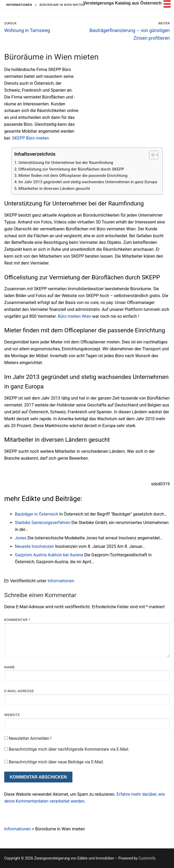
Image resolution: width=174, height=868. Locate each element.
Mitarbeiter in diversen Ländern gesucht (54, 189)
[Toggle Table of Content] (151, 155)
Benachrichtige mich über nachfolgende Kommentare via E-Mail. (69, 749)
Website (12, 715)
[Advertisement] (125, 105)
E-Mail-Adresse (19, 691)
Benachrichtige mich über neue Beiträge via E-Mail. (56, 762)
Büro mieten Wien (74, 316)
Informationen (61, 581)
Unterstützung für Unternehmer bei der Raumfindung (66, 163)
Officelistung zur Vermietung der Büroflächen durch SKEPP (71, 169)
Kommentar (17, 620)
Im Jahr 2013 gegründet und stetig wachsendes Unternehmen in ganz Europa (88, 182)
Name (10, 667)
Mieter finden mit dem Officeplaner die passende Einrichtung (73, 176)
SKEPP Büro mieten (30, 138)
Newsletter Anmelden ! (28, 738)
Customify (147, 858)
